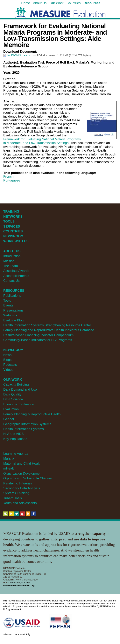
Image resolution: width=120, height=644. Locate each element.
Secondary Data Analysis (22, 488)
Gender (9, 419)
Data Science (13, 399)
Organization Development (23, 473)
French (8, 177)
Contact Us (11, 281)
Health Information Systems (24, 429)
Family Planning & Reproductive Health (32, 414)
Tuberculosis (13, 498)
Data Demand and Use (20, 390)
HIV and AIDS (14, 434)
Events (8, 305)
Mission (9, 261)
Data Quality (12, 394)
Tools (7, 301)
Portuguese (12, 180)
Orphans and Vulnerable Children (28, 478)
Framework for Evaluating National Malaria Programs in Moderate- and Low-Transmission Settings (42, 141)
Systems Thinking (16, 493)
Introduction (12, 256)
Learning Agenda (16, 454)
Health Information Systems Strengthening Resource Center (47, 325)
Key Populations (15, 439)
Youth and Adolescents (20, 503)
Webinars (10, 315)
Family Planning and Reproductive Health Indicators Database (49, 330)
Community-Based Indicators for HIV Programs (38, 340)
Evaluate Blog (14, 320)
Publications (12, 296)
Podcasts (10, 365)
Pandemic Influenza (18, 483)
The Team (11, 266)
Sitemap (8, 634)
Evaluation (11, 409)
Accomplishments (16, 276)
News (7, 355)
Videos (8, 370)
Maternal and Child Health (22, 464)
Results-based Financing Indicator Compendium (39, 335)
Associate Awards (16, 271)
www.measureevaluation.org (19, 586)
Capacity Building (16, 384)
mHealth (9, 468)
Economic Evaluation (19, 404)
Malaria (9, 459)
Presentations (13, 310)
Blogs (7, 360)
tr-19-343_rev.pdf (18, 55)
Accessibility (23, 634)
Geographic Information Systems (27, 424)
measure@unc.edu (20, 583)
